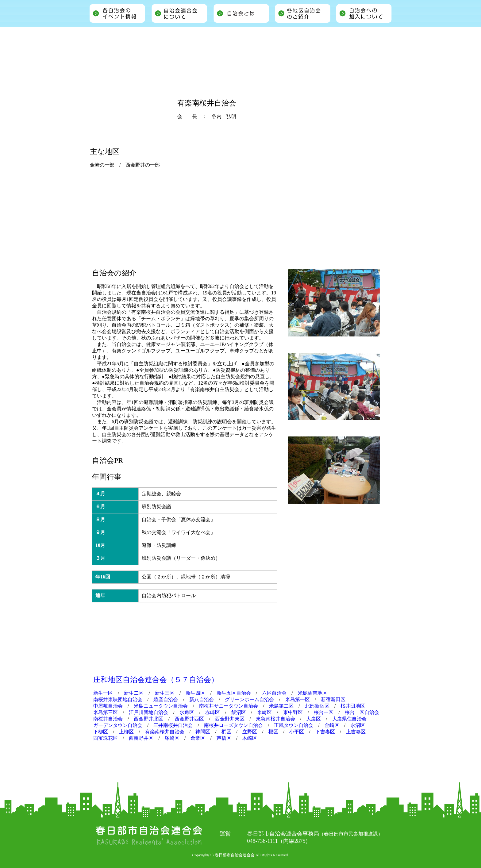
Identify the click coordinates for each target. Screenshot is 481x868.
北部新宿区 (317, 706)
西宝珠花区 (106, 738)
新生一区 (103, 693)
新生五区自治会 (234, 693)
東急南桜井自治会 (275, 719)
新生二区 (134, 693)
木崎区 (250, 738)
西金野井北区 (148, 719)
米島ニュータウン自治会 (161, 706)
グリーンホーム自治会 (249, 699)
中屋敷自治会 (108, 706)
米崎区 (264, 712)
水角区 (187, 712)
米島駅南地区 (313, 693)
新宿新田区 (333, 699)
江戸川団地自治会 (148, 712)
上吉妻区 (356, 732)
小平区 (297, 732)
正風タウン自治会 (294, 725)
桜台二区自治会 (362, 712)
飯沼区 (239, 712)
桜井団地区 (353, 706)
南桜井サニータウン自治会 (229, 706)
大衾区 (314, 719)
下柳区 (101, 732)
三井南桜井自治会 (173, 725)
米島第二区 (281, 706)
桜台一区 (324, 712)
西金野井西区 (189, 719)
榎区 (273, 732)
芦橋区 (224, 738)
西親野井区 (141, 738)
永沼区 (358, 725)
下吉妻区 (325, 732)
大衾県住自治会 (349, 719)
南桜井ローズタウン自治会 (233, 725)
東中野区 (293, 712)
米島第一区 (298, 699)
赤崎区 (213, 712)
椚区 (226, 732)
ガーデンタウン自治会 (118, 725)
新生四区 (195, 693)
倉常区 (198, 738)
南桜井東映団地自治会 (118, 699)
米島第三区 (106, 712)
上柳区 (126, 732)
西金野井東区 (230, 719)
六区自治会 (274, 693)
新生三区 (165, 693)
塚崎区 (172, 738)
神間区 (203, 732)
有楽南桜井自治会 (165, 732)
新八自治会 (202, 699)
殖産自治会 (166, 699)
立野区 (250, 732)
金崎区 (332, 725)
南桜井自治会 (108, 719)
